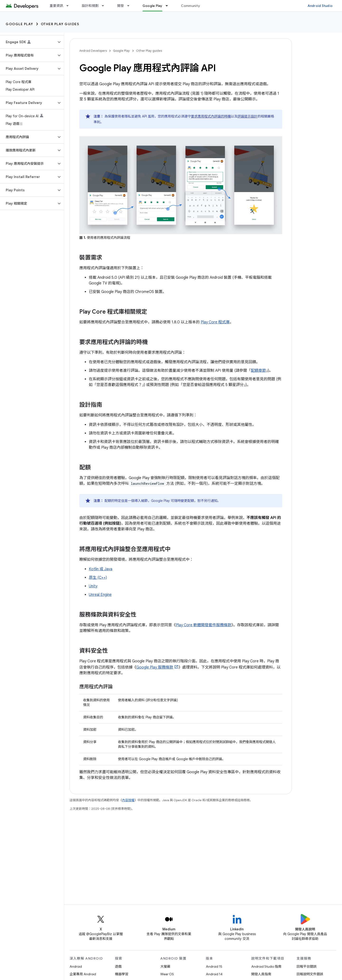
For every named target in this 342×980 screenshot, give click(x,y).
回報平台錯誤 (307, 966)
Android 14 (214, 974)
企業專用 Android (83, 974)
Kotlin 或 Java (101, 569)
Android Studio (320, 6)
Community (190, 6)
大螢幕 (165, 966)
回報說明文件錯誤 (310, 974)
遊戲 (118, 966)
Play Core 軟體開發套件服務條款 (204, 625)
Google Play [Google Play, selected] (152, 6)
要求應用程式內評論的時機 (211, 116)
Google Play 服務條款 (155, 667)
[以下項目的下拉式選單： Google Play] (169, 6)
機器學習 (122, 974)
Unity (93, 586)
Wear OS (167, 974)
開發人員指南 (261, 974)
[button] (28, 42)
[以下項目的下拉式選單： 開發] (130, 6)
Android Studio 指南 (266, 966)
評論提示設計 (247, 116)
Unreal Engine (100, 595)
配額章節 (258, 371)
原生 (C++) (98, 578)
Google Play (19, 24)
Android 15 (214, 966)
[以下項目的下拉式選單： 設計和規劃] (105, 6)
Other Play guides (60, 24)
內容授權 (128, 800)
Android (76, 966)
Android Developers (93, 51)
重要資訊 (56, 6)
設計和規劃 (90, 6)
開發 (121, 6)
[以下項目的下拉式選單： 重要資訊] (70, 6)
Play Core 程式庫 (215, 322)
